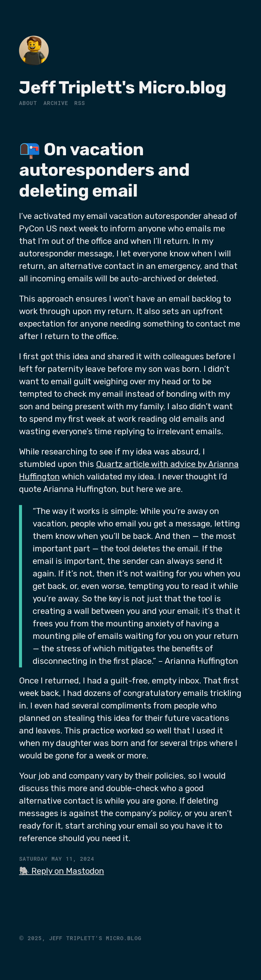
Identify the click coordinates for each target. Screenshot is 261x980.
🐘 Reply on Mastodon (62, 871)
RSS (80, 103)
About (28, 103)
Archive (56, 103)
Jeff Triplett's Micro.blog (122, 88)
